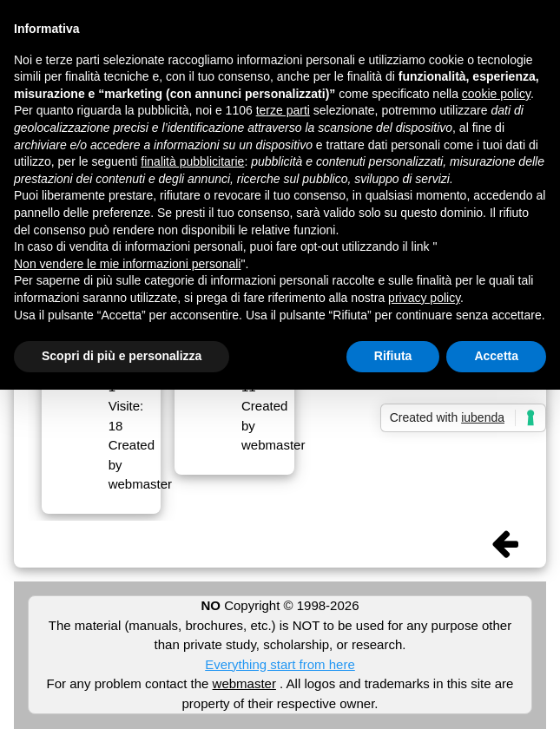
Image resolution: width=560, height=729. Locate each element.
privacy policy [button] (424, 298)
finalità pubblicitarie (192, 161)
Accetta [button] (496, 356)
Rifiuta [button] (393, 356)
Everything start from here (280, 664)
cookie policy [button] (496, 94)
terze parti (283, 110)
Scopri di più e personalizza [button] (122, 356)
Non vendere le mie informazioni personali (127, 264)
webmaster (244, 683)
